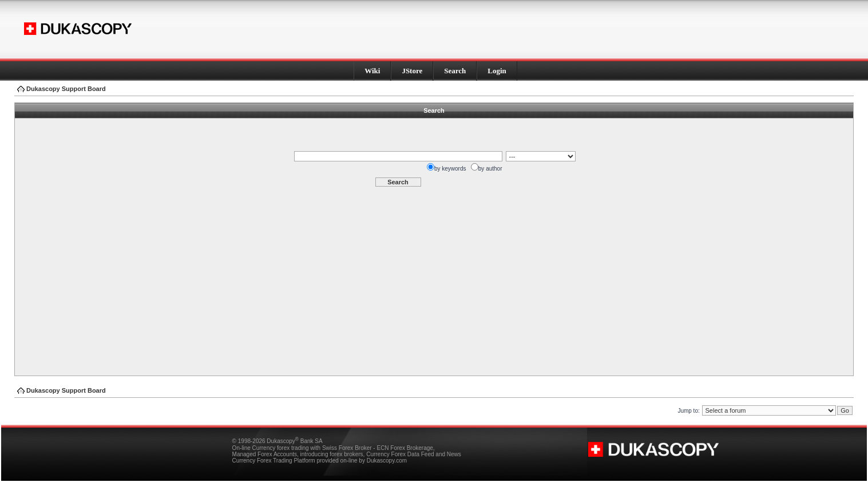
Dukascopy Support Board (66, 89)
